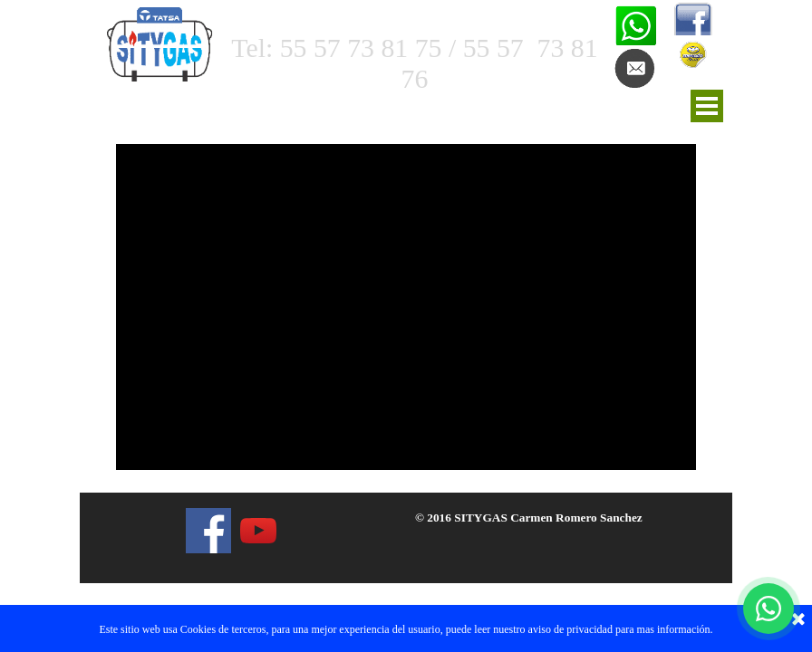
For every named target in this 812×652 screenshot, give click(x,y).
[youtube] (258, 531)
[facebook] (208, 531)
